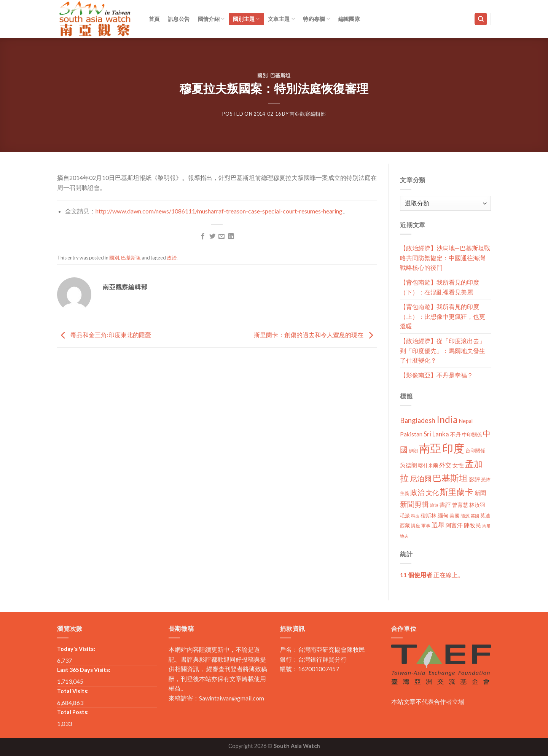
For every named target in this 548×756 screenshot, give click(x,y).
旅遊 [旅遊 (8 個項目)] (434, 505)
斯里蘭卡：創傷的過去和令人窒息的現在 (315, 335)
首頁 (154, 19)
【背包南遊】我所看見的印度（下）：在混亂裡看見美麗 (440, 287)
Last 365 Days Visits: (84, 670)
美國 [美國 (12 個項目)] (454, 516)
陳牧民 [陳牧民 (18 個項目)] (472, 525)
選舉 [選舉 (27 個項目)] (438, 525)
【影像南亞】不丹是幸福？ (436, 375)
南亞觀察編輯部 (308, 114)
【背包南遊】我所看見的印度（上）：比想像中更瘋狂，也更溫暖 (443, 316)
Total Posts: (73, 712)
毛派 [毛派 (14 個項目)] (405, 516)
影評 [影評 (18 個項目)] (475, 479)
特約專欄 (316, 19)
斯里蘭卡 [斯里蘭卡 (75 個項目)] (457, 492)
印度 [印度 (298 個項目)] (453, 448)
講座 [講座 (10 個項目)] (416, 526)
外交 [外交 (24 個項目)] (445, 465)
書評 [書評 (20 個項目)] (445, 505)
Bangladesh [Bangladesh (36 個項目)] (418, 420)
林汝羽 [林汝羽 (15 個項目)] (477, 505)
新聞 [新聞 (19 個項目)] (480, 493)
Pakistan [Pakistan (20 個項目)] (411, 434)
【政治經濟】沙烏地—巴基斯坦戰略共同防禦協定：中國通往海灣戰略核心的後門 (445, 258)
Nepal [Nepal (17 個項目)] (466, 421)
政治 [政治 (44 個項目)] (417, 492)
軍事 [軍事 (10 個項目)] (426, 526)
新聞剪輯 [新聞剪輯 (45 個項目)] (414, 504)
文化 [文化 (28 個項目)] (432, 493)
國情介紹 (211, 19)
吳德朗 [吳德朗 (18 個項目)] (409, 465)
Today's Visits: (76, 649)
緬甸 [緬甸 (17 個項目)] (443, 515)
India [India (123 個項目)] (447, 419)
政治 (172, 258)
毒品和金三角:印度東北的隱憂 (104, 335)
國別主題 (246, 19)
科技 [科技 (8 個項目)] (415, 516)
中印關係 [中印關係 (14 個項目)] (472, 435)
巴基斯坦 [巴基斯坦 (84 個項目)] (450, 478)
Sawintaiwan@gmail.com (232, 698)
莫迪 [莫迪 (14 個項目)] (485, 516)
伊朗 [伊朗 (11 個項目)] (413, 451)
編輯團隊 (349, 19)
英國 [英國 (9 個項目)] (475, 516)
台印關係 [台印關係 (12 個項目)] (475, 451)
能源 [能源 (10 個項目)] (465, 516)
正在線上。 (432, 575)
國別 (262, 75)
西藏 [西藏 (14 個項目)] (405, 525)
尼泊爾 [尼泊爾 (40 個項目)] (421, 479)
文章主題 (281, 19)
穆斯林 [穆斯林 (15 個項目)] (429, 515)
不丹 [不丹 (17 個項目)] (456, 434)
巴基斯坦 (281, 75)
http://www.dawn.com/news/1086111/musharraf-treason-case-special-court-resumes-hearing (219, 211)
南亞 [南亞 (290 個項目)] (430, 448)
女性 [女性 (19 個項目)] (458, 465)
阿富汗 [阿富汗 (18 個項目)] (454, 525)
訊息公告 (179, 19)
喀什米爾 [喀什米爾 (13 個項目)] (428, 465)
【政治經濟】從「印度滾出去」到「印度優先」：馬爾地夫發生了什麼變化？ (443, 350)
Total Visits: (73, 691)
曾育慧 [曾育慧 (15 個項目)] (460, 505)
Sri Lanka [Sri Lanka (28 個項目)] (436, 434)
